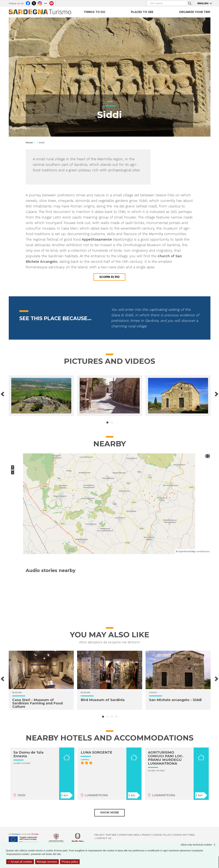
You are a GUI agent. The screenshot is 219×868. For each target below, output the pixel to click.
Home (29, 142)
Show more (109, 813)
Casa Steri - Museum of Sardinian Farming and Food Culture (37, 703)
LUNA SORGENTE (96, 752)
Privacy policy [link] (70, 862)
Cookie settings (184, 835)
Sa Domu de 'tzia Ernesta (28, 754)
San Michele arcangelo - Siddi (175, 700)
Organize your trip (195, 12)
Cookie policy (162, 835)
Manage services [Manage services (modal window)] (47, 862)
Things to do (94, 12)
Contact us (104, 838)
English (203, 3)
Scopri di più (109, 277)
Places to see (142, 12)
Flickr (46, 3)
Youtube (52, 3)
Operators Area (129, 835)
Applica (190, 3)
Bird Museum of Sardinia (103, 700)
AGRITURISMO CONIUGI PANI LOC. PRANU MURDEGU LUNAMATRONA (166, 758)
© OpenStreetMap (186, 551)
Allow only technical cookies (200, 845)
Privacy (146, 835)
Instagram (40, 3)
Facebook (28, 3)
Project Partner (105, 835)
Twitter (34, 3)
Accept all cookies (20, 862)
